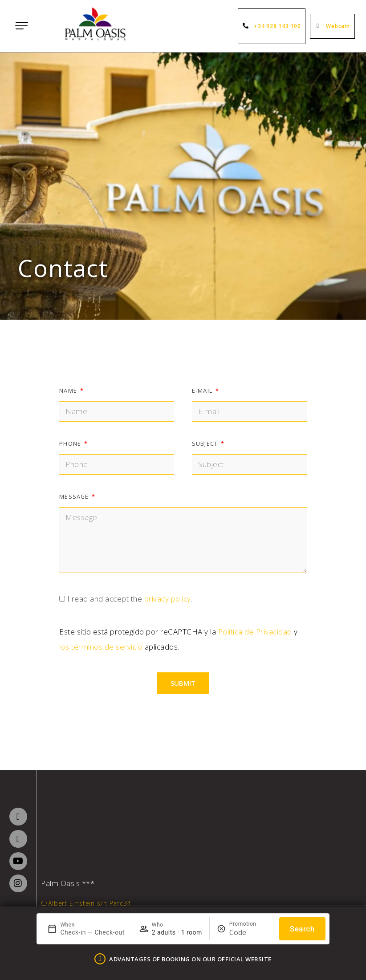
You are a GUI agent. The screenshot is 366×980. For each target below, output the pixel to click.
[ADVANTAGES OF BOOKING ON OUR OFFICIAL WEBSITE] (100, 959)
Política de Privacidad (255, 632)
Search (302, 929)
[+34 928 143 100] (247, 26)
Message (75, 496)
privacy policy (168, 599)
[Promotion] (251, 932)
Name (69, 390)
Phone (71, 443)
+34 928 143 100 (277, 26)
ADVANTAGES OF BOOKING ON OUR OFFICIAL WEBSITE (190, 959)
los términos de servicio (101, 647)
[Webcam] (319, 26)
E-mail (203, 390)
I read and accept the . (130, 599)
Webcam (338, 26)
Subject (206, 443)
